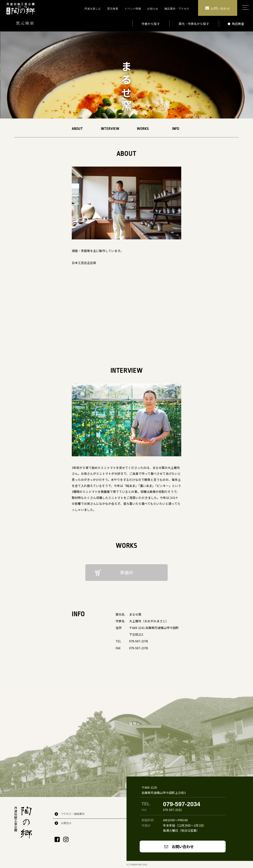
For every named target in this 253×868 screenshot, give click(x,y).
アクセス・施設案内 (73, 814)
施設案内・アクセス (177, 9)
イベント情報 (133, 9)
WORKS (143, 129)
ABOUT (77, 129)
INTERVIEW (110, 129)
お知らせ (153, 9)
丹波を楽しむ (93, 9)
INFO (176, 129)
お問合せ (66, 823)
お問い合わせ (183, 846)
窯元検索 (113, 9)
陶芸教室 (236, 24)
